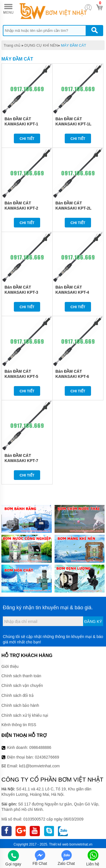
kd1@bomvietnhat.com (39, 766)
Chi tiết (27, 139)
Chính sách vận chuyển (22, 685)
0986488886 (40, 747)
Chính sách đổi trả (18, 695)
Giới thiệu (10, 666)
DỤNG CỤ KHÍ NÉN (41, 45)
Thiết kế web (59, 844)
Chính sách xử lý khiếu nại (25, 715)
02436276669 (47, 757)
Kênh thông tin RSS (19, 725)
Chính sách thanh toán (21, 676)
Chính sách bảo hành (20, 705)
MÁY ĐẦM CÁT (73, 45)
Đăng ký (93, 622)
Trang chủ (12, 45)
